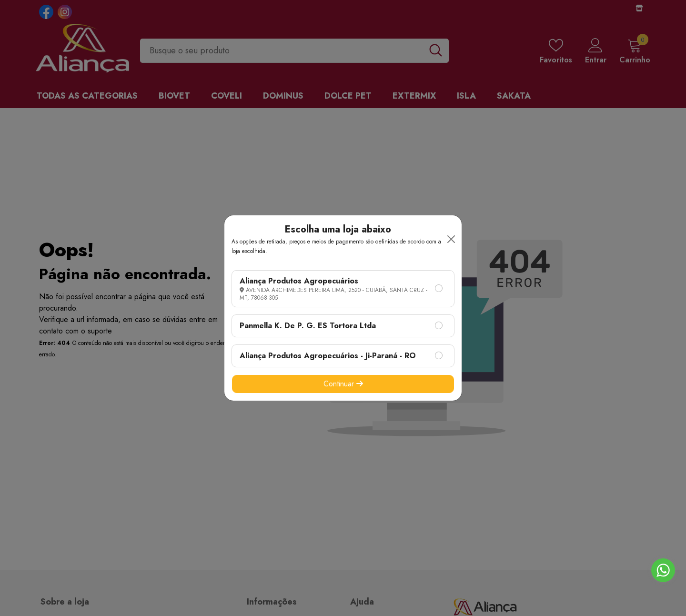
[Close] (451, 239)
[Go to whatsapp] (663, 570)
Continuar (343, 384)
